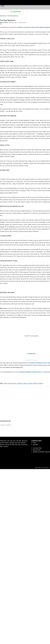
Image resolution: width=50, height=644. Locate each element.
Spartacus (20, 383)
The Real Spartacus (8, 20)
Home (3, 6)
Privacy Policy (37, 450)
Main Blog (3, 16)
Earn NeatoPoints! (16, 12)
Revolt (25, 383)
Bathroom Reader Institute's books (31, 372)
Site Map (35, 445)
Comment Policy (37, 448)
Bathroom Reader (38, 383)
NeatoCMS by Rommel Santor (42, 468)
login (29, 12)
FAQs (34, 443)
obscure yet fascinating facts (14, 367)
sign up (24, 12)
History (5, 383)
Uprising (30, 383)
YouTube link (31, 354)
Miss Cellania (4, 23)
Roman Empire (12, 383)
